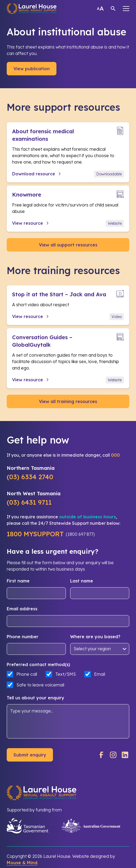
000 (115, 455)
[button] (126, 9)
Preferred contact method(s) (38, 664)
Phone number (23, 637)
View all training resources (68, 401)
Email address (22, 609)
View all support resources (68, 245)
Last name (82, 581)
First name (18, 581)
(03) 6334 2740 (30, 477)
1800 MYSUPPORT (35, 534)
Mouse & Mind (22, 863)
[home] (32, 9)
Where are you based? (95, 637)
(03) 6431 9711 (29, 502)
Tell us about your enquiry (35, 698)
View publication (32, 69)
